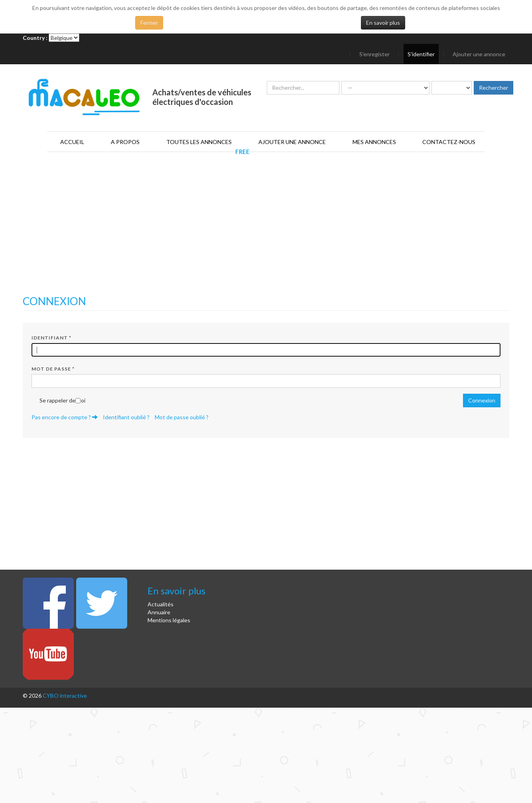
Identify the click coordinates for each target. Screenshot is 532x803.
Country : (35, 38)
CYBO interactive (65, 695)
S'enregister (374, 54)
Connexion (482, 400)
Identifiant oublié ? (126, 417)
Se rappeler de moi (62, 400)
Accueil (72, 142)
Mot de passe (53, 369)
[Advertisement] (266, 232)
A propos (125, 142)
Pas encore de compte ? (65, 417)
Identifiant (51, 338)
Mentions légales (169, 620)
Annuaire (159, 612)
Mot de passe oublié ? (182, 417)
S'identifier (421, 54)
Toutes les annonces (199, 142)
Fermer (149, 23)
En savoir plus (383, 23)
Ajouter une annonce (479, 54)
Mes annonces (374, 142)
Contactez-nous (449, 142)
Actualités (161, 604)
